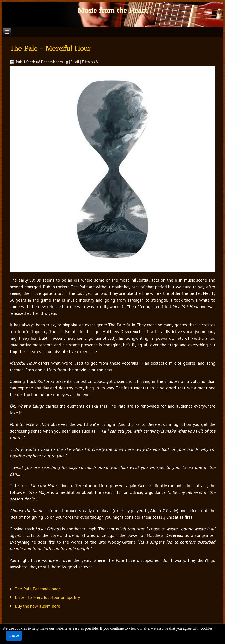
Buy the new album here (37, 607)
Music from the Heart (112, 10)
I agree (14, 636)
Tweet (18, 578)
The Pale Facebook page (38, 590)
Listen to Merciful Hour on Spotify (47, 599)
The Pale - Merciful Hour (50, 48)
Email (75, 62)
